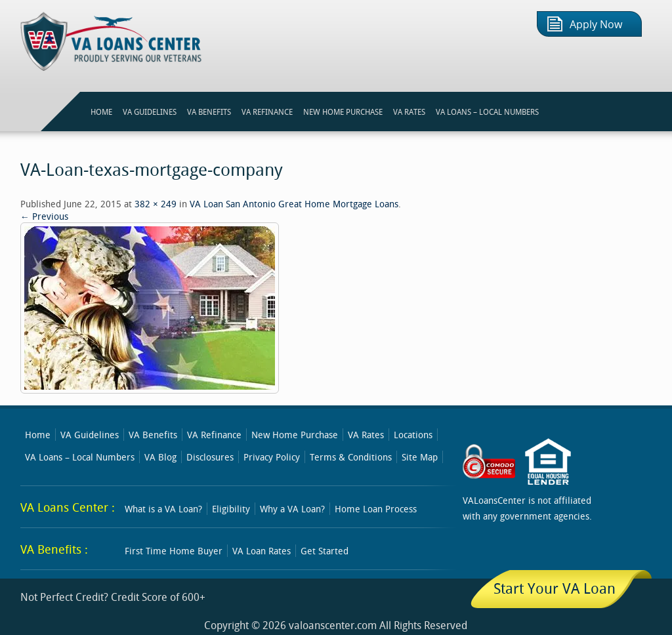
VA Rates (366, 435)
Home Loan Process (376, 509)
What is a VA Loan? (163, 509)
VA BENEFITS (209, 112)
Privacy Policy (272, 457)
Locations (413, 435)
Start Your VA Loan (555, 588)
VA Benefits (153, 435)
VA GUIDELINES (150, 112)
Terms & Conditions (351, 457)
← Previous (44, 216)
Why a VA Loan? (292, 509)
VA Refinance (214, 435)
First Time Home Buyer (174, 551)
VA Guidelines (90, 435)
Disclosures (210, 457)
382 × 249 (156, 204)
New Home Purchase (295, 435)
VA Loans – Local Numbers (487, 112)
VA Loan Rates (262, 551)
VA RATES (409, 112)
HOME (101, 112)
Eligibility (231, 509)
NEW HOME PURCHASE (343, 112)
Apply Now (596, 25)
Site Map (420, 457)
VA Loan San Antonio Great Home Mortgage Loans (294, 204)
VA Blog (160, 457)
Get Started (325, 551)
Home (38, 435)
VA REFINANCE (267, 112)
